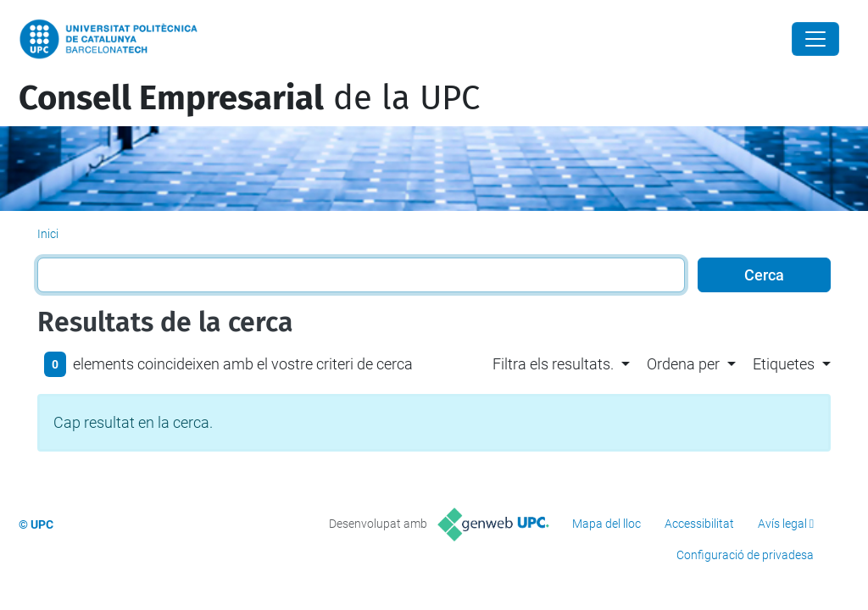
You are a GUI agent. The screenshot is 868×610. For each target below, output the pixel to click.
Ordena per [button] (683, 364)
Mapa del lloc (606, 524)
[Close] (815, 39)
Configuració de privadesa (745, 555)
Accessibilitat (699, 524)
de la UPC (249, 98)
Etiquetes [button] (784, 364)
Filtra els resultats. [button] (553, 364)
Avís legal (782, 524)
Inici (48, 234)
